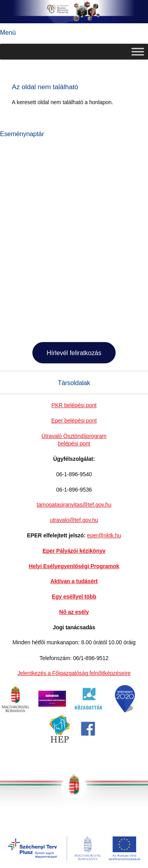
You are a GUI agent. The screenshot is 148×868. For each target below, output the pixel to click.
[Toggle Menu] (138, 52)
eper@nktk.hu (104, 535)
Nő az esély (74, 612)
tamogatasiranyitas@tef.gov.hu (74, 505)
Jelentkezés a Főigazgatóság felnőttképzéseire (74, 673)
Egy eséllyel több (74, 597)
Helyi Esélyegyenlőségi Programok (74, 566)
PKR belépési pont (74, 405)
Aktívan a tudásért (74, 581)
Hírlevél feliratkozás (74, 353)
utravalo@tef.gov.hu (74, 520)
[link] (15, 711)
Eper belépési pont (74, 421)
